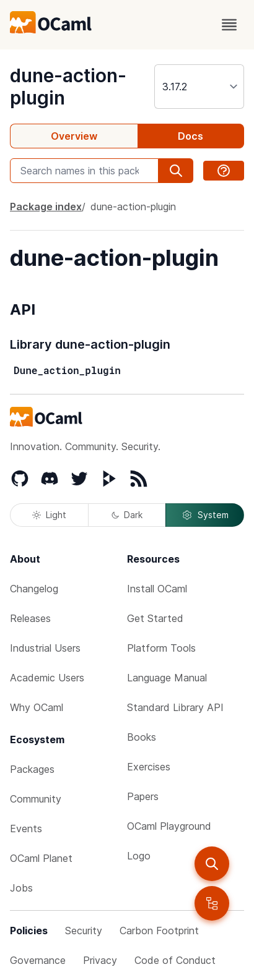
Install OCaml (157, 589)
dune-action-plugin (133, 207)
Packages (32, 769)
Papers (143, 796)
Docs (190, 136)
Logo (139, 856)
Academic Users (47, 678)
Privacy (100, 960)
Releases (30, 618)
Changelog (34, 589)
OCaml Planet (41, 858)
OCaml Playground (169, 826)
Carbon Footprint (159, 931)
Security (84, 931)
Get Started (155, 618)
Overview (74, 136)
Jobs (21, 888)
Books (142, 737)
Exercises (149, 767)
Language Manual (167, 678)
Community (36, 799)
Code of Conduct (175, 960)
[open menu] (229, 25)
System (205, 515)
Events (26, 829)
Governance (38, 960)
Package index (46, 207)
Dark (127, 515)
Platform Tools (161, 648)
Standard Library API (175, 707)
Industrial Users (45, 648)
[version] (199, 87)
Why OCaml (37, 707)
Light (49, 515)
